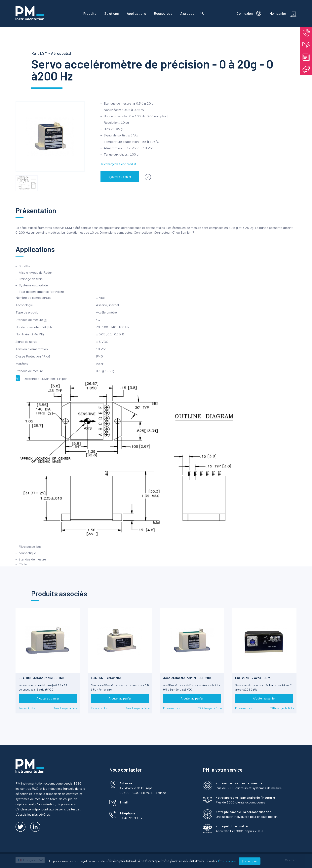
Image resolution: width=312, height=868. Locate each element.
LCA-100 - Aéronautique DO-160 (41, 678)
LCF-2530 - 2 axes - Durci (253, 678)
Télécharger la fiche (66, 708)
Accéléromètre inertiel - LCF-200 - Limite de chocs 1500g (188, 680)
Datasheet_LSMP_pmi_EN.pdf (41, 378)
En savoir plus (27, 708)
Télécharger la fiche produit (118, 164)
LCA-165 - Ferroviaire (106, 678)
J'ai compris (250, 861)
